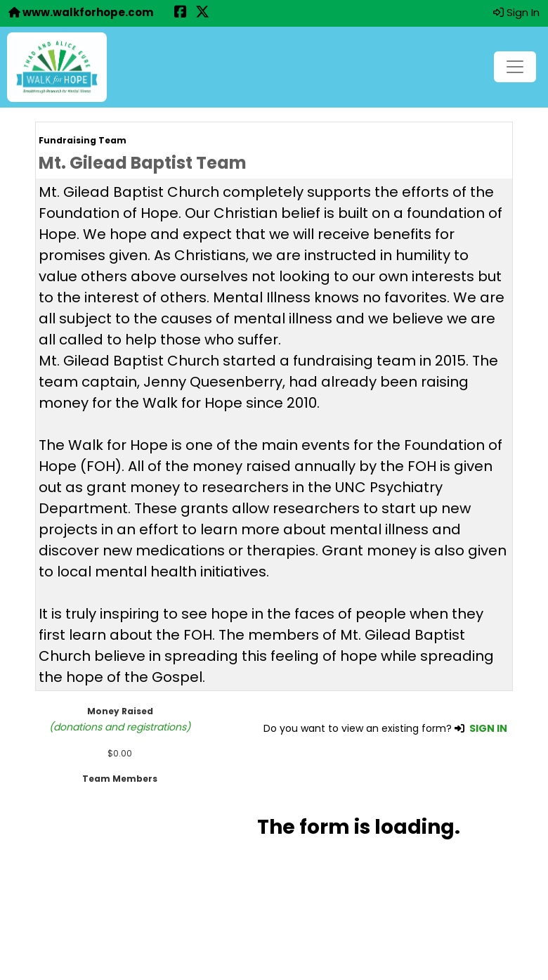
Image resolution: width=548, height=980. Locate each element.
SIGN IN (488, 728)
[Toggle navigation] (515, 67)
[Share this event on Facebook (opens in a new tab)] (181, 13)
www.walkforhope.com (81, 12)
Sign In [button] (516, 12)
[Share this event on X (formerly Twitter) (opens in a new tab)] (202, 13)
